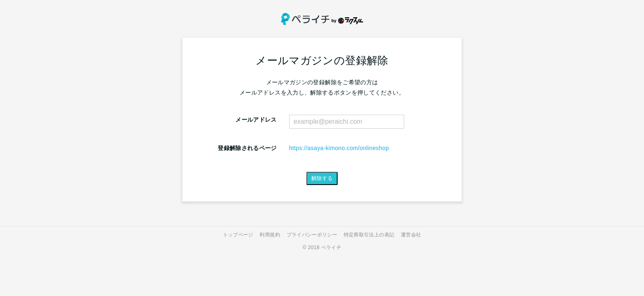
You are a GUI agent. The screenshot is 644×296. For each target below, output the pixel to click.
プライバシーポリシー (312, 235)
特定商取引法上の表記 (369, 235)
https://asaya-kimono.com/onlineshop (339, 148)
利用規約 (270, 235)
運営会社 (411, 235)
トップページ (238, 235)
